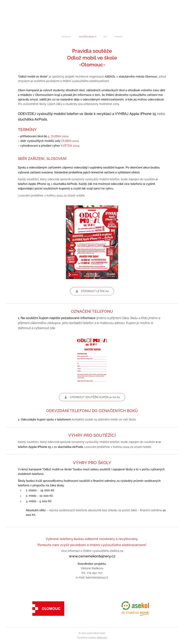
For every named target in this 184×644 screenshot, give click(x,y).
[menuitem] (81, 37)
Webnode (102, 638)
